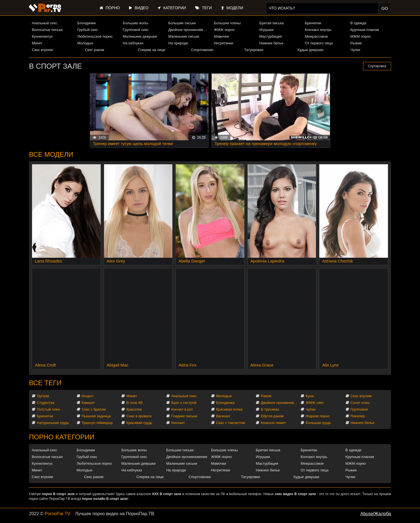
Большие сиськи (182, 23)
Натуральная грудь (53, 423)
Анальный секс (44, 23)
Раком (266, 396)
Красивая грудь (139, 423)
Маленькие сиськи (184, 36)
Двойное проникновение (189, 30)
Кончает (178, 423)
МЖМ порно (360, 36)
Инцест (88, 396)
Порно (110, 8)
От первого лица (319, 43)
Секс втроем (42, 50)
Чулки (355, 50)
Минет (37, 43)
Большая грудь (318, 423)
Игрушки (266, 30)
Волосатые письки (47, 30)
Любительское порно (95, 36)
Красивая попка (229, 409)
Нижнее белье (271, 43)
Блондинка (225, 403)
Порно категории (62, 437)
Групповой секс (136, 30)
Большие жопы (135, 23)
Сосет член (360, 403)
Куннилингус (42, 36)
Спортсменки (202, 50)
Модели (232, 8)
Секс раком (94, 50)
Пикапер (358, 416)
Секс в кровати (139, 416)
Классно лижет (273, 423)
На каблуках (133, 43)
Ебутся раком (272, 416)
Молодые (85, 43)
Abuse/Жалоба (376, 514)
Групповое (359, 409)
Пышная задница (96, 416)
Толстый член (48, 409)
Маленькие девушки (140, 36)
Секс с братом (94, 409)
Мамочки (221, 36)
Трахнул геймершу (97, 423)
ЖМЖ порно (224, 30)
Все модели (51, 154)
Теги (203, 8)
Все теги (45, 383)
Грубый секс (88, 30)
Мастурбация (271, 36)
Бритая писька (272, 23)
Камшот (88, 403)
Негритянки (224, 43)
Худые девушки (310, 50)
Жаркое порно (318, 416)
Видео (139, 8)
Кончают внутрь (318, 30)
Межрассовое (316, 36)
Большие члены (227, 23)
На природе (178, 43)
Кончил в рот (182, 409)
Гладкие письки (184, 416)
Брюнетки (313, 23)
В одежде (358, 23)
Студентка (46, 403)
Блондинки (86, 23)
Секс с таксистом (231, 423)
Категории (172, 8)
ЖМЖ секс (315, 403)
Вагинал (223, 416)
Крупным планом (365, 30)
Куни (310, 396)
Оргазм (43, 396)
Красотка (134, 409)
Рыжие (356, 43)
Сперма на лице (152, 50)
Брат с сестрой (184, 403)
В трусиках (270, 409)
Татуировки (254, 50)
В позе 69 (134, 403)
